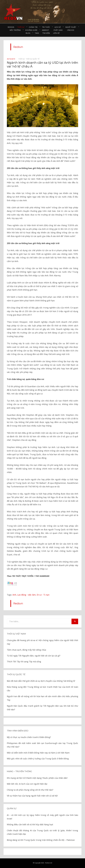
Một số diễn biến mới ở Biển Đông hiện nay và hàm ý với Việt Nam (38, 753)
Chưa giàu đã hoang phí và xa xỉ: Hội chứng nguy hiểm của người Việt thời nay (42, 642)
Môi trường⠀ (16, 30)
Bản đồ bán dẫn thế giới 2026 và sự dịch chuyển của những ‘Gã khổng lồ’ (41, 681)
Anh (14, 595)
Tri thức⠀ (47, 27)
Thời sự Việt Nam (16, 634)
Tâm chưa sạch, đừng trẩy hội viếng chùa (26, 650)
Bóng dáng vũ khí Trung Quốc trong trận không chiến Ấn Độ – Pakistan (41, 840)
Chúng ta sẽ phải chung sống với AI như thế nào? (30, 790)
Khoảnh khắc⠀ (32, 30)
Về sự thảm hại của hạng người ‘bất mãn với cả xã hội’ (32, 796)
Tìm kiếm (46, 33)
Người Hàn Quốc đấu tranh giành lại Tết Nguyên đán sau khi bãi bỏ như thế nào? (42, 708)
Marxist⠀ (46, 30)
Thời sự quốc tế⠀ (33, 59)
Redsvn (11, 27)
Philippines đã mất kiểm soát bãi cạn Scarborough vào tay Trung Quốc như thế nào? (42, 745)
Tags (37, 33)
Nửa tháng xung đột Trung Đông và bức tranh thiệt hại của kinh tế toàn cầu (42, 689)
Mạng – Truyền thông (19, 771)
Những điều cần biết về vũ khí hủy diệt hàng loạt (30, 824)
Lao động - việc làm (26, 595)
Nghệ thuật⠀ (71, 27)
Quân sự (12, 809)
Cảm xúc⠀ (71, 30)
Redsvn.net (49, 863)
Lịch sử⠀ (58, 27)
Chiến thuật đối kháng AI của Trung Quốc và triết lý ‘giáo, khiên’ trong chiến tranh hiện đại (42, 832)
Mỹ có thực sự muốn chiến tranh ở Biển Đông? (29, 737)
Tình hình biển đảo (18, 731)
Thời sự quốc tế (16, 674)
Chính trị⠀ (34, 27)
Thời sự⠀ (21, 27)
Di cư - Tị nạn (43, 595)
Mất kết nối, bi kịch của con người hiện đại (27, 784)
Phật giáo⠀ (59, 30)
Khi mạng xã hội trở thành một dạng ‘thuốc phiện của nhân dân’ (37, 778)
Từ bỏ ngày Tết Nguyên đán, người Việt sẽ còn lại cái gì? (34, 656)
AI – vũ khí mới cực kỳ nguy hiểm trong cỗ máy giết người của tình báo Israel (42, 817)
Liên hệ (56, 33)
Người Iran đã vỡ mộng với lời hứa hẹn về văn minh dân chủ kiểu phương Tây (42, 698)
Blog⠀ (29, 33)
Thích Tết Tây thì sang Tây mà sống (24, 662)
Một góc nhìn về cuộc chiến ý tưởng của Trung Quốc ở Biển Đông (38, 759)
